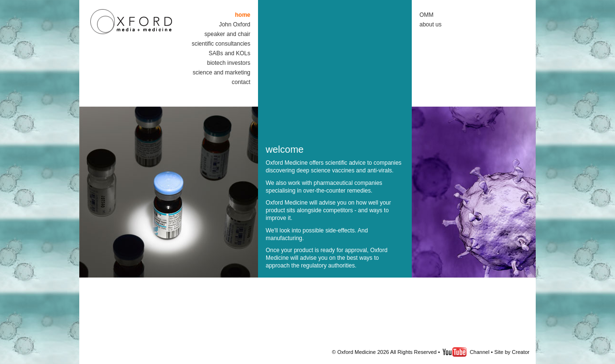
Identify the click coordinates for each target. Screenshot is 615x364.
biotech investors (229, 63)
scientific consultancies (221, 44)
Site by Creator (512, 352)
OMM (426, 15)
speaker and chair (228, 34)
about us (430, 24)
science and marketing (221, 73)
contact (241, 82)
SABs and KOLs (229, 53)
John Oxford (235, 24)
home (243, 15)
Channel (479, 352)
